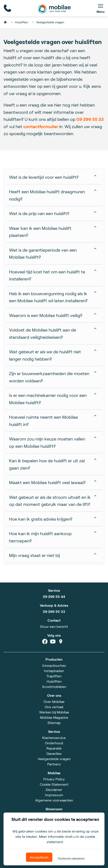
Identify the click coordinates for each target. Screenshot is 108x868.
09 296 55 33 (90, 119)
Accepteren (39, 857)
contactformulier (41, 126)
